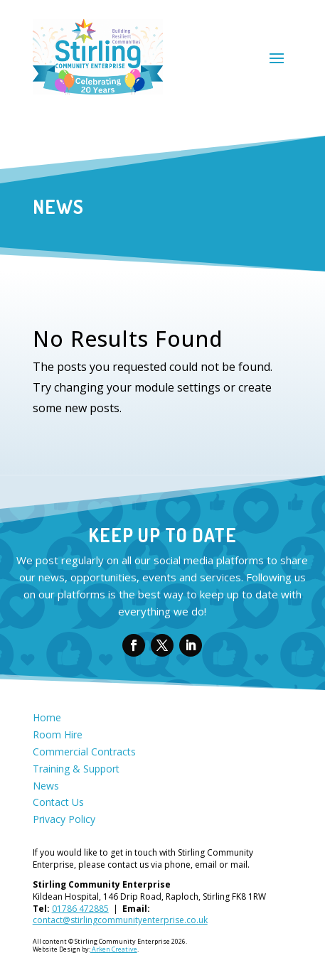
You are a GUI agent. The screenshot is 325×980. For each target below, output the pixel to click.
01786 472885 (80, 909)
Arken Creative (114, 949)
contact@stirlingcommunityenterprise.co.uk (120, 920)
